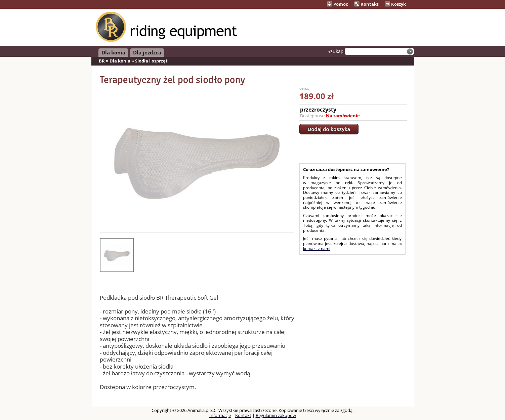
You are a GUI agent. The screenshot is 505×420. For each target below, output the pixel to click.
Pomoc (338, 4)
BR (102, 61)
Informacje (220, 415)
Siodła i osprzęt (151, 61)
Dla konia (113, 52)
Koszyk (395, 4)
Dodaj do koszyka (329, 129)
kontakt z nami (317, 248)
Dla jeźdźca (147, 52)
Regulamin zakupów (276, 415)
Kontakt (366, 4)
